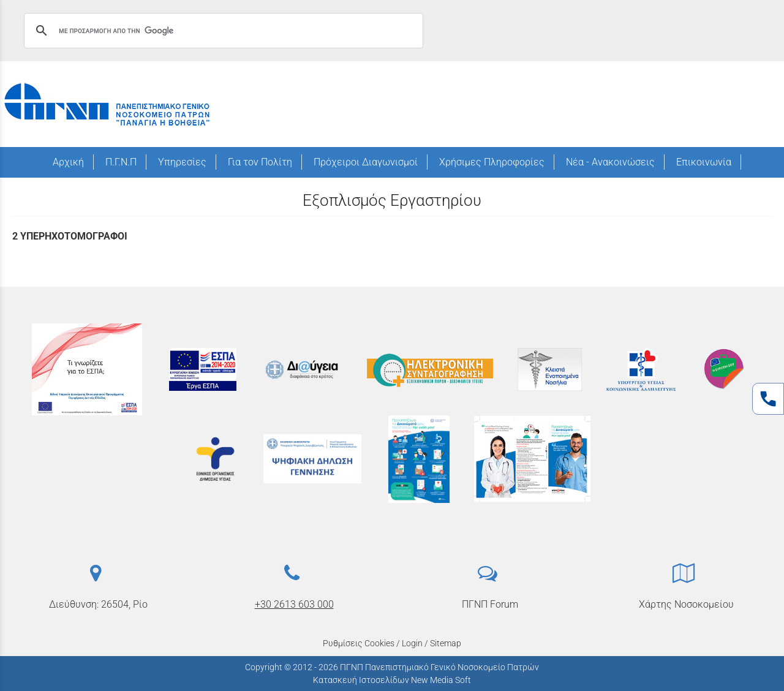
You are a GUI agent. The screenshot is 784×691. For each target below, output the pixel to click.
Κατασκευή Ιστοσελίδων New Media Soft (392, 680)
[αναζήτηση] (222, 31)
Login (412, 643)
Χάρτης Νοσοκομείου (686, 604)
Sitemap (446, 643)
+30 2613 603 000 (294, 604)
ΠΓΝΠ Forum (490, 604)
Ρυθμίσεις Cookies (359, 643)
